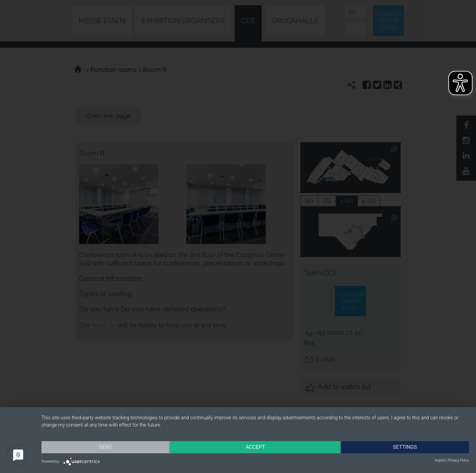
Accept (255, 447)
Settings (405, 447)
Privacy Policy (459, 460)
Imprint (440, 460)
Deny (106, 447)
